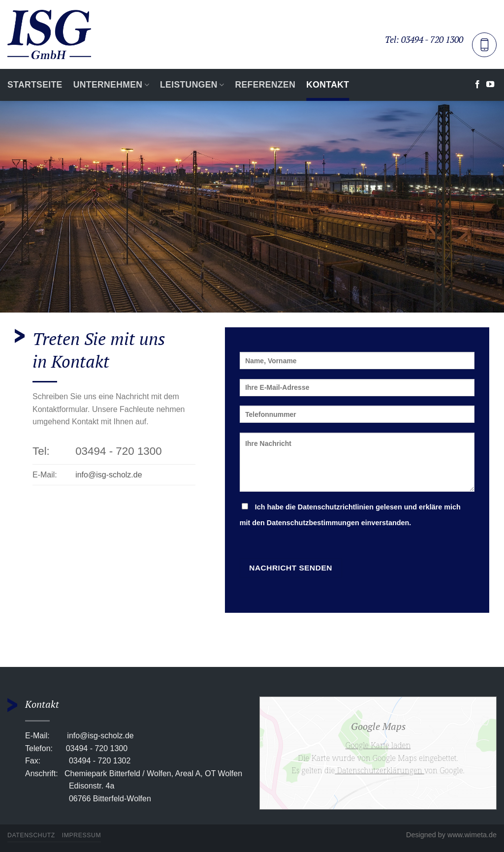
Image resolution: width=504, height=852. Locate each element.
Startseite (35, 85)
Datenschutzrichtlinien (336, 507)
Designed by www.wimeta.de (451, 835)
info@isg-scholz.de (109, 475)
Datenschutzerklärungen (379, 770)
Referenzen (265, 85)
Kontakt (328, 85)
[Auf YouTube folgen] (490, 85)
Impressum (82, 835)
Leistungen (192, 85)
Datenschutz (31, 835)
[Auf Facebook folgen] (477, 85)
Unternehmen (111, 85)
